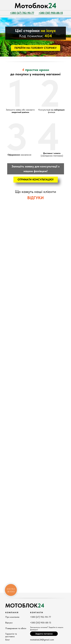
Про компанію (12, 617)
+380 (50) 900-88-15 (41, 623)
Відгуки (9, 623)
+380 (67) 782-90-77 (41, 617)
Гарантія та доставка (11, 635)
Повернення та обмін (16, 628)
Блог (8, 640)
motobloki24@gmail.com (42, 640)
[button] (36, 180)
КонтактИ (37, 612)
